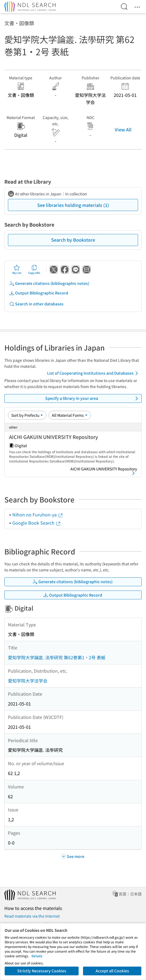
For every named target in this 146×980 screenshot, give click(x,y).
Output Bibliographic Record (39, 293)
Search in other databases (36, 304)
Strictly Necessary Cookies (42, 971)
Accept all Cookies (112, 971)
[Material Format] (70, 415)
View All (123, 129)
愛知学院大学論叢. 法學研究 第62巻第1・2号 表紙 (57, 657)
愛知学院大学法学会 (28, 681)
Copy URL (34, 270)
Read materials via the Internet (32, 916)
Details (37, 956)
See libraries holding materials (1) (73, 205)
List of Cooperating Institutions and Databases (94, 373)
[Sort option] (27, 415)
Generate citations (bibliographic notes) (49, 283)
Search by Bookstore (73, 240)
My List (17, 270)
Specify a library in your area (93, 398)
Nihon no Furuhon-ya (38, 514)
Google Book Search (37, 523)
